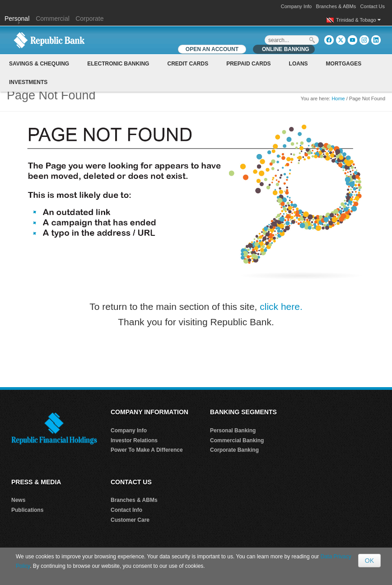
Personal (18, 19)
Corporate (89, 19)
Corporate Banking (234, 450)
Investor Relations (134, 440)
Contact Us (373, 6)
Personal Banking (233, 431)
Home (338, 98)
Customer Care (130, 520)
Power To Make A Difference (147, 450)
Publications (27, 510)
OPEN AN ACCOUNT (212, 49)
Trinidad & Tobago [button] (358, 20)
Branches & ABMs (336, 6)
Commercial (53, 19)
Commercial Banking (237, 440)
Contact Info (126, 510)
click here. (281, 307)
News (18, 500)
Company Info (296, 6)
